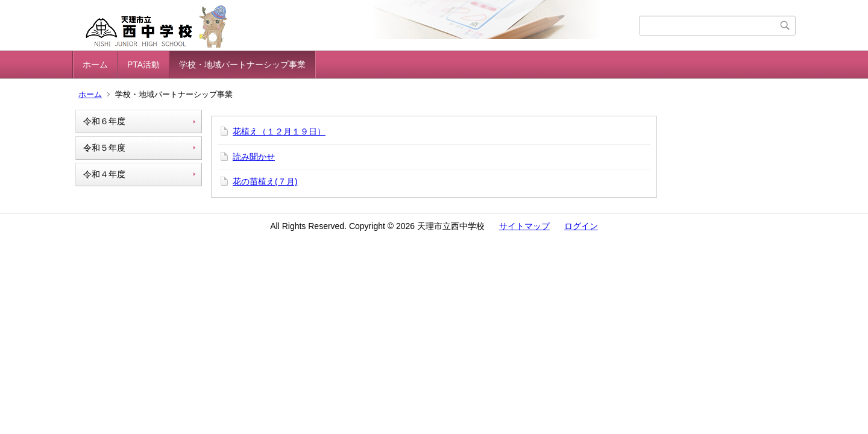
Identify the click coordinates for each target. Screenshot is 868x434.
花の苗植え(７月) (265, 181)
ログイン (581, 226)
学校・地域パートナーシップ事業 (242, 64)
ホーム (95, 64)
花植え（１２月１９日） (279, 131)
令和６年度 (104, 121)
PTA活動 (143, 64)
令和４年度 (104, 174)
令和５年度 (104, 148)
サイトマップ (524, 226)
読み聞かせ (254, 157)
